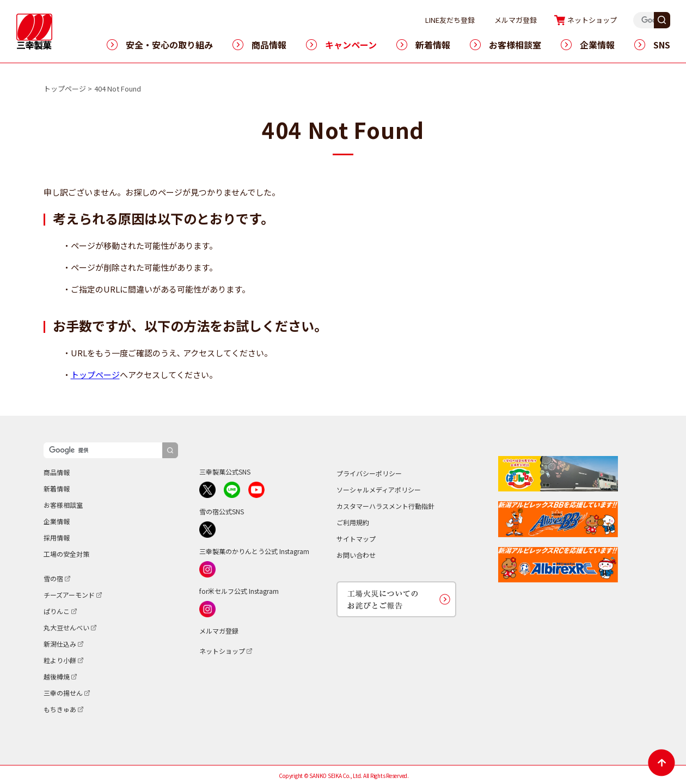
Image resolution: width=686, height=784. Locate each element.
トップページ (65, 89)
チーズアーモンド (69, 595)
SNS (662, 45)
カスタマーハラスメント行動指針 (385, 506)
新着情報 (433, 45)
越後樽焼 (57, 676)
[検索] (103, 450)
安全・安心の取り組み (169, 45)
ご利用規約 (353, 522)
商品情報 (269, 45)
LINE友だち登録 (471, 20)
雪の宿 (53, 578)
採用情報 (57, 537)
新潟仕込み (60, 644)
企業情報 (597, 45)
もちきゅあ (60, 709)
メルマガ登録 (536, 20)
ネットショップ (613, 20)
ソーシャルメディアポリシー (379, 490)
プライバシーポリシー (369, 473)
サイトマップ (356, 539)
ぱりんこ (57, 611)
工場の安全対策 (66, 554)
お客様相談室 (515, 45)
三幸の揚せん (63, 693)
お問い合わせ (356, 555)
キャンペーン (351, 45)
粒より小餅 (60, 660)
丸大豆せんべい (66, 627)
